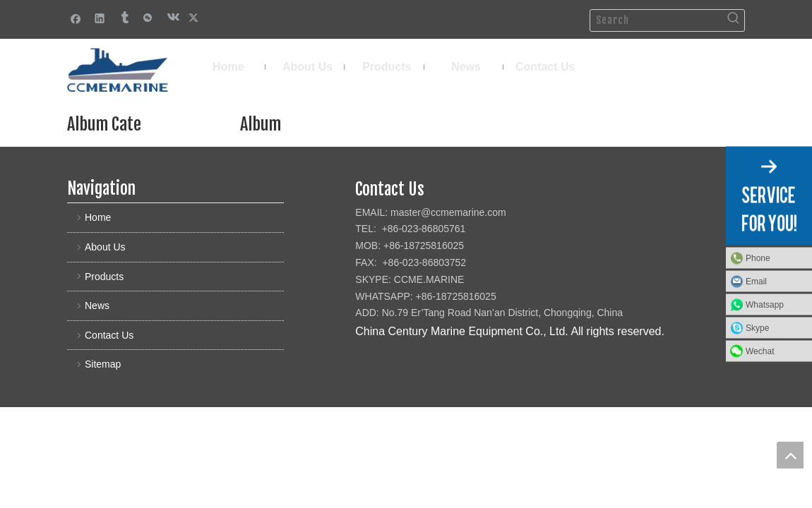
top (790, 455)
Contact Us (109, 335)
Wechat (760, 351)
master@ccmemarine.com (448, 212)
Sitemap (103, 364)
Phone (758, 258)
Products (104, 277)
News (97, 306)
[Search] (657, 20)
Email (756, 282)
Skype (757, 328)
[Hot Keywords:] (734, 20)
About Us (105, 247)
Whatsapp (765, 305)
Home (98, 217)
